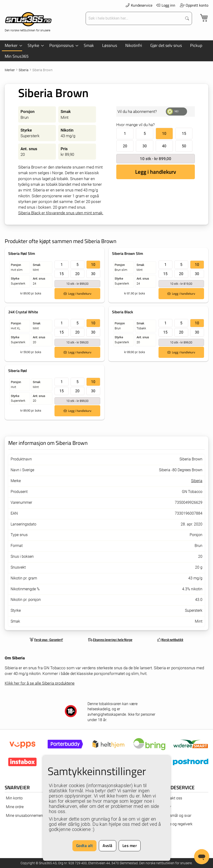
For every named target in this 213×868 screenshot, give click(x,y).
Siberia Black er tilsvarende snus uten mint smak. (61, 213)
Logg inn (166, 5)
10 (164, 134)
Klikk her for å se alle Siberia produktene (40, 683)
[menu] (106, 51)
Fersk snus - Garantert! (49, 640)
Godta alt (85, 846)
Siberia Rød (18, 371)
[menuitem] (12, 46)
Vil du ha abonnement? (137, 112)
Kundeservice (139, 5)
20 (125, 146)
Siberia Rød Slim (22, 253)
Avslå (108, 846)
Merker (10, 70)
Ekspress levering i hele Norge (113, 640)
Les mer (130, 846)
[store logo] (28, 21)
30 (145, 146)
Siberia (24, 70)
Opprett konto (194, 5)
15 (184, 134)
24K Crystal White (23, 312)
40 (164, 146)
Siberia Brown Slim (127, 253)
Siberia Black (123, 312)
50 (184, 146)
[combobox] (135, 18)
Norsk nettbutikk (172, 640)
